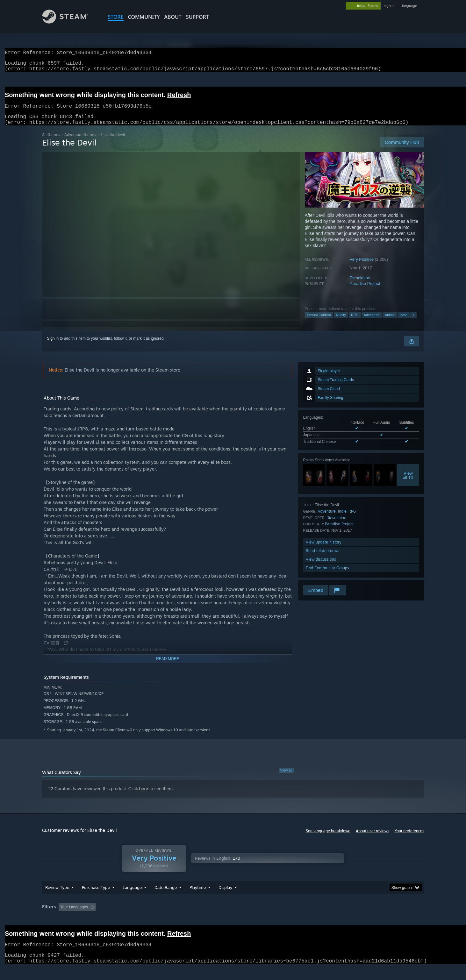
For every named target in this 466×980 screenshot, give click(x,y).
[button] (63, 919)
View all (286, 778)
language (409, 6)
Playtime (198, 899)
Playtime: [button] (187, 919)
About (173, 17)
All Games (51, 142)
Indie (404, 323)
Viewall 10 (408, 483)
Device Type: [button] (369, 919)
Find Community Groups (327, 575)
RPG (355, 323)
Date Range (166, 899)
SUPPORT (197, 17)
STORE (116, 17)
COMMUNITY (144, 17)
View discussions (321, 567)
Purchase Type (96, 899)
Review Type (57, 899)
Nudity (341, 323)
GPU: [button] (341, 919)
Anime (390, 323)
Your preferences (409, 838)
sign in (389, 6)
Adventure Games (80, 142)
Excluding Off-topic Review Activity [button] (138, 919)
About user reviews (373, 838)
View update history (324, 550)
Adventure (372, 323)
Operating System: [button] (287, 919)
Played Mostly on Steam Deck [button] (233, 919)
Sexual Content (319, 323)
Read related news (323, 558)
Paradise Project (365, 291)
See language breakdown (328, 838)
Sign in (53, 346)
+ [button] (413, 323)
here (144, 796)
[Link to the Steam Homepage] (70, 22)
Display (225, 899)
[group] (233, 920)
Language (132, 899)
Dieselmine (360, 285)
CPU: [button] (319, 919)
